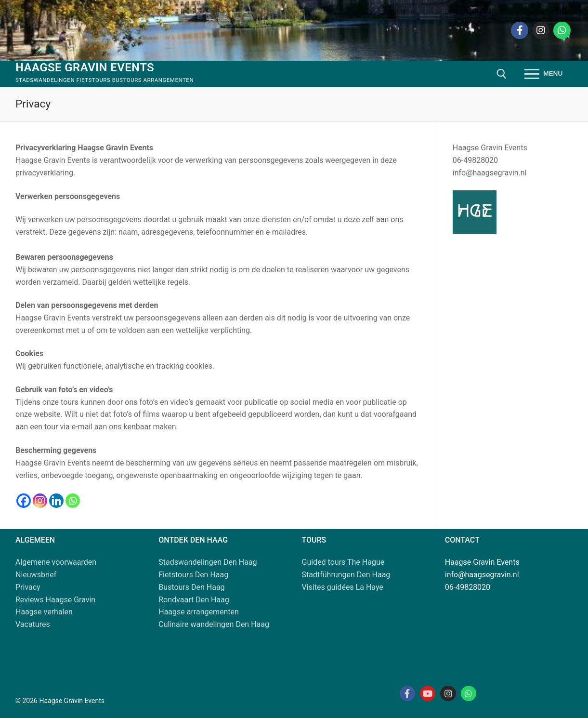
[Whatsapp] (562, 30)
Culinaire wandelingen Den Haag (214, 624)
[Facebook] (520, 30)
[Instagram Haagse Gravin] (448, 693)
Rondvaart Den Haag (194, 600)
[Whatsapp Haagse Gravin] (469, 693)
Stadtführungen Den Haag (346, 575)
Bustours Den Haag (191, 587)
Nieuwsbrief (36, 575)
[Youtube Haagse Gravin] (428, 693)
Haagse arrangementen (199, 612)
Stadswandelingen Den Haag (208, 562)
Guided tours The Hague (343, 562)
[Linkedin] (56, 501)
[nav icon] (543, 74)
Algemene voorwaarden (56, 562)
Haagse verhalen (44, 612)
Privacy (28, 587)
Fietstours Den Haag (193, 575)
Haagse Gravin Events (85, 67)
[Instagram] (541, 30)
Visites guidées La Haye (343, 587)
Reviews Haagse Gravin (55, 600)
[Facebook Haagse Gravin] (407, 693)
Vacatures (33, 624)
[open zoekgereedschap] (502, 74)
